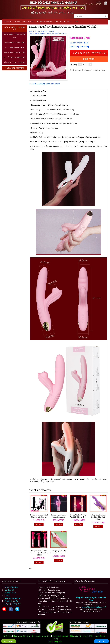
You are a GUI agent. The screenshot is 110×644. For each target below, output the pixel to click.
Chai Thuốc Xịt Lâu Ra (63, 22)
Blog (76, 22)
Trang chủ (8, 22)
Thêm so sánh (88, 70)
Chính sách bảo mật (60, 636)
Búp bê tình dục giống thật (15, 52)
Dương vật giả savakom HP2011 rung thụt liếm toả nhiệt (48, 33)
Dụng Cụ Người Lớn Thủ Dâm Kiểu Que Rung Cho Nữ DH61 (39, 553)
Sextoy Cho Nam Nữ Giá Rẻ (15, 47)
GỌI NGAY (9, 641)
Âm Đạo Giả (9, 590)
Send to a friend (100, 70)
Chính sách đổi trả (98, 636)
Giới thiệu (8, 636)
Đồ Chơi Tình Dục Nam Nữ (24, 22)
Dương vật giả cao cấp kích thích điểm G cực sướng (98, 517)
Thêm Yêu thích (76, 70)
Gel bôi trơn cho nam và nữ (15, 57)
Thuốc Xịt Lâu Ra (11, 601)
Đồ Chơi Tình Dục (12, 587)
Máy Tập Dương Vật (12, 604)
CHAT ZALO (101, 641)
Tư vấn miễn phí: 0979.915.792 (89, 53)
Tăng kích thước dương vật (15, 62)
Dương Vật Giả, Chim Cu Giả (15, 42)
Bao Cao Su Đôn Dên (45, 22)
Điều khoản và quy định (41, 636)
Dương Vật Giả (10, 593)
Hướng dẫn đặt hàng (22, 636)
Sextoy (7, 595)
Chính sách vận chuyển (79, 636)
